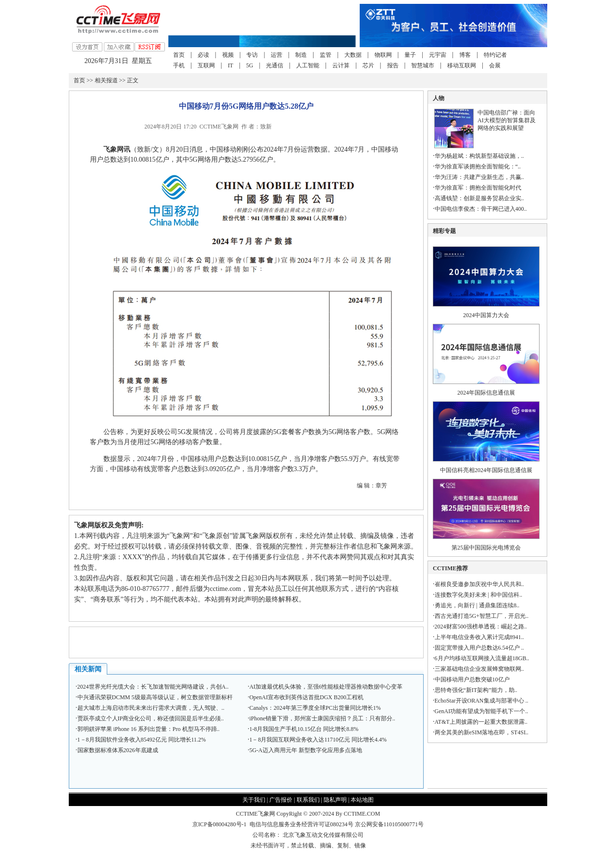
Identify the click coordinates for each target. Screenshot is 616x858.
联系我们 (308, 800)
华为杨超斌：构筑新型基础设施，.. (479, 156)
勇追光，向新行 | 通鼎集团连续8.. (477, 605)
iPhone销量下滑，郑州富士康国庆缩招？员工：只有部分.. (322, 718)
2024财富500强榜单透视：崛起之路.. (481, 627)
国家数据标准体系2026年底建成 (118, 750)
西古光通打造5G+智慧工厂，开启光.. (482, 616)
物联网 (383, 55)
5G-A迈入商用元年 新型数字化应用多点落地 (305, 750)
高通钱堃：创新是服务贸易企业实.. (479, 198)
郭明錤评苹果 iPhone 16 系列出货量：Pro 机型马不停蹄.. (149, 729)
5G (250, 65)
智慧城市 (423, 65)
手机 (179, 65)
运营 (277, 55)
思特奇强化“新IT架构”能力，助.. (476, 690)
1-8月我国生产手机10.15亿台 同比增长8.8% (304, 729)
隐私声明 (335, 800)
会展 (495, 65)
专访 (252, 55)
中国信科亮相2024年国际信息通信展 (486, 470)
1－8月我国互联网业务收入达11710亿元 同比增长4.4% (318, 740)
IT (231, 65)
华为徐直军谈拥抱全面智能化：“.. (478, 166)
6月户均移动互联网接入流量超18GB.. (482, 658)
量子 (410, 55)
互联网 (206, 65)
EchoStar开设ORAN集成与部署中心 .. (482, 701)
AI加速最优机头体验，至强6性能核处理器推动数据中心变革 (326, 687)
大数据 (353, 55)
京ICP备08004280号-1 (220, 824)
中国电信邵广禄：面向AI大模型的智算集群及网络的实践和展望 (507, 120)
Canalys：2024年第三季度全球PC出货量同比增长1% (315, 708)
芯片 (368, 65)
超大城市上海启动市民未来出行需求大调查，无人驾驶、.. (151, 708)
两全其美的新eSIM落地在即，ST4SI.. (482, 732)
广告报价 (281, 800)
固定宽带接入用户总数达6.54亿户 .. (479, 648)
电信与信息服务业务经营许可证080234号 (302, 824)
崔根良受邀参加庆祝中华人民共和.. (479, 584)
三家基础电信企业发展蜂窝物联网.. (479, 669)
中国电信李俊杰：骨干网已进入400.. (481, 209)
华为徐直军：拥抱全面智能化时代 (478, 188)
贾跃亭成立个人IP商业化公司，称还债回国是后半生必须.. (151, 718)
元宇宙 (438, 55)
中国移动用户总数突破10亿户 (472, 679)
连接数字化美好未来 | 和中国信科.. (478, 595)
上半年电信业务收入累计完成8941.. (479, 637)
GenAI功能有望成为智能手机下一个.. (482, 711)
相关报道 (106, 80)
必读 (203, 55)
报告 (393, 65)
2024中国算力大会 (486, 315)
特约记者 (495, 55)
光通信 (275, 65)
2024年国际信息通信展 (486, 393)
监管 (326, 55)
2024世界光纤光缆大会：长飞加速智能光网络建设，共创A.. (153, 687)
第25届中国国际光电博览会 (486, 548)
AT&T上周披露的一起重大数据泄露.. (481, 722)
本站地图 (362, 800)
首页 (179, 55)
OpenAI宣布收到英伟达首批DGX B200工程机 (306, 697)
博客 (465, 55)
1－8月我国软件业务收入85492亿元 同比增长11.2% (142, 740)
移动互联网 (462, 65)
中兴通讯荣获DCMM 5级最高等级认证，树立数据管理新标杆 (155, 697)
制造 (301, 55)
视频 (228, 55)
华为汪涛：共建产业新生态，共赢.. (479, 177)
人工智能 (308, 65)
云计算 (341, 65)
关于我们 (254, 800)
